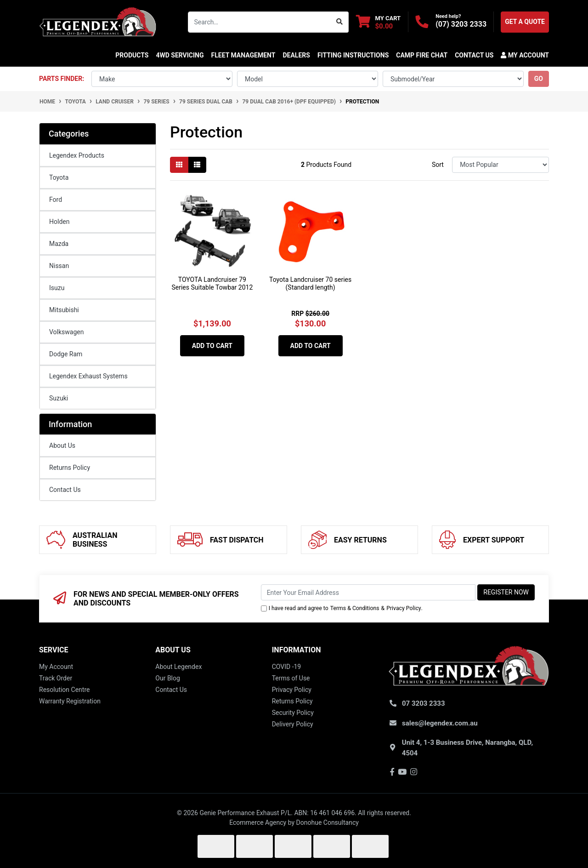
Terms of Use (291, 678)
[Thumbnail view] (179, 165)
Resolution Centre (64, 690)
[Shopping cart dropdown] (378, 22)
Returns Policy (70, 468)
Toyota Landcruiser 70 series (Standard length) (310, 283)
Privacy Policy (404, 608)
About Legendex (178, 667)
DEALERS (296, 55)
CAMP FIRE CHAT (422, 55)
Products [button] (132, 55)
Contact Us (65, 490)
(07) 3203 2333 (461, 24)
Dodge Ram (66, 354)
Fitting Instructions (353, 55)
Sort (438, 165)
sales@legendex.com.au (440, 723)
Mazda (59, 244)
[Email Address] (368, 592)
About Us (62, 445)
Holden (59, 222)
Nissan (59, 266)
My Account (56, 667)
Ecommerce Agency (258, 822)
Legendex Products (77, 155)
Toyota (59, 177)
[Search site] (340, 22)
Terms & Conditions (355, 608)
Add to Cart (212, 346)
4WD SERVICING (180, 55)
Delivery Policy (293, 724)
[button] (523, 55)
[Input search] (260, 22)
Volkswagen (66, 332)
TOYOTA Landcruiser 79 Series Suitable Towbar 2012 (212, 283)
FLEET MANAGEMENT (243, 55)
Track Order (56, 678)
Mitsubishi (64, 310)
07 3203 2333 (424, 703)
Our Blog (168, 678)
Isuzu (57, 288)
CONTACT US (474, 55)
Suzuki (59, 398)
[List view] (197, 165)
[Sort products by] (500, 165)
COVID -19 (287, 667)
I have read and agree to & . (342, 608)
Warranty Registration (70, 701)
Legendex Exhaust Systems (88, 376)
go (539, 79)
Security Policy (293, 713)
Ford (56, 200)
